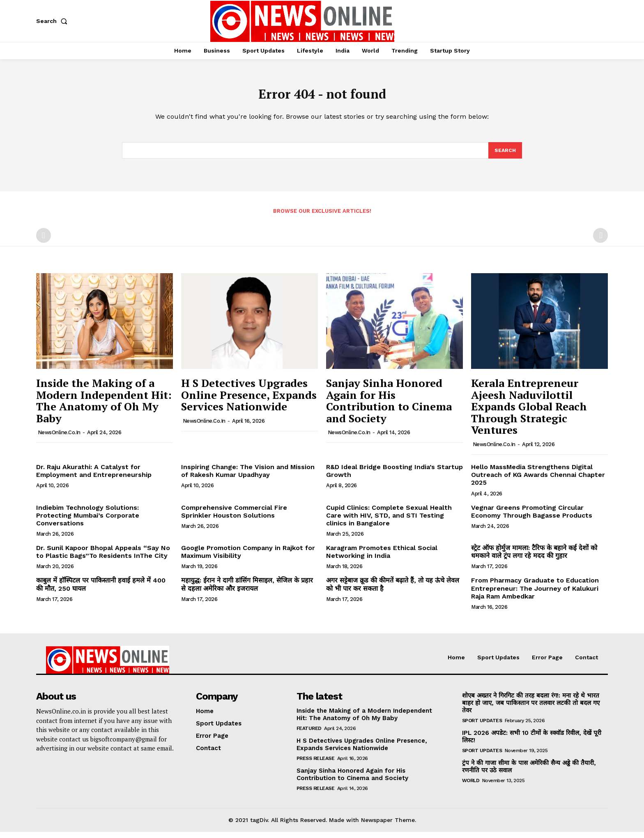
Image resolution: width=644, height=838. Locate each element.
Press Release (316, 764)
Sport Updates (482, 727)
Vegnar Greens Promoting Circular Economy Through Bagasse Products (532, 517)
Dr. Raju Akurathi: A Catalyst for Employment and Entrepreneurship (94, 477)
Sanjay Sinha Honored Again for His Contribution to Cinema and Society (389, 407)
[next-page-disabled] (600, 242)
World (471, 787)
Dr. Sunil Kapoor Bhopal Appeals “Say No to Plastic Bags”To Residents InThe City (103, 558)
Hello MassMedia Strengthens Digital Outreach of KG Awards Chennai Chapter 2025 (538, 481)
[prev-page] (44, 242)
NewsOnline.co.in (59, 439)
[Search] (505, 156)
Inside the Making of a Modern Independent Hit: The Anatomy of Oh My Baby (104, 407)
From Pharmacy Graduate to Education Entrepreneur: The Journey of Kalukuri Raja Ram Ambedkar (535, 594)
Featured (309, 734)
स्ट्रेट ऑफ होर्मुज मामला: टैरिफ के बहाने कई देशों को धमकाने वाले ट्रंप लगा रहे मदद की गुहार (534, 558)
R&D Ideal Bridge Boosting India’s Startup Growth (394, 477)
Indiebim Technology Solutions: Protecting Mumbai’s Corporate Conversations (88, 521)
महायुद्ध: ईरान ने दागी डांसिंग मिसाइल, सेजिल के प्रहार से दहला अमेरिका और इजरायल (247, 590)
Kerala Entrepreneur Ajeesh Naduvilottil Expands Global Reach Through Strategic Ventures (529, 412)
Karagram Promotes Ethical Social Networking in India (382, 558)
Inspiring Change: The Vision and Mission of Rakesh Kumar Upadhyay (248, 477)
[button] (53, 21)
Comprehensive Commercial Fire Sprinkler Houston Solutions (234, 517)
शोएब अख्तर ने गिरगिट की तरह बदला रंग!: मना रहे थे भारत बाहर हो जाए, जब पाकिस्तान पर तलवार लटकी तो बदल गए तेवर (531, 709)
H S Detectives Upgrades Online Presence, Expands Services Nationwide (249, 401)
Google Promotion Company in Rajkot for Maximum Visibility (248, 558)
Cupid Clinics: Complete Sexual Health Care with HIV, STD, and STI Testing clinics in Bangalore (389, 521)
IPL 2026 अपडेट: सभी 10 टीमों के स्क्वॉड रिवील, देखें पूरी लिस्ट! (532, 743)
